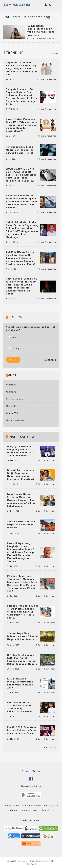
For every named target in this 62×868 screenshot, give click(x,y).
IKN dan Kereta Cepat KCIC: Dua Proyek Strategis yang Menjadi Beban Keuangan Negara (22, 659)
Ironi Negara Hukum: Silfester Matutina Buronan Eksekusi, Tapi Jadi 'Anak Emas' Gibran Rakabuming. (21, 500)
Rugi (13, 337)
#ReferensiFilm (14, 399)
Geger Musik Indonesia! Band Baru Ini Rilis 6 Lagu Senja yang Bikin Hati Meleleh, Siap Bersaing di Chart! (22, 68)
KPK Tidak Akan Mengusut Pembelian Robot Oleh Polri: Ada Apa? (20, 683)
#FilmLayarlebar (15, 420)
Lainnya (54, 53)
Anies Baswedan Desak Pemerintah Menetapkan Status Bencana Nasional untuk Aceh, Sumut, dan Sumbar (21, 201)
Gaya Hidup (33, 35)
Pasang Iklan (51, 806)
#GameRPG (12, 406)
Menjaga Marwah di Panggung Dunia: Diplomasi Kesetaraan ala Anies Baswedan (21, 451)
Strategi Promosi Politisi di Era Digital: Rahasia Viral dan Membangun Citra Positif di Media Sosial (23, 612)
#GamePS (11, 392)
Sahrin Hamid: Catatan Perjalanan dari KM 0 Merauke (21, 525)
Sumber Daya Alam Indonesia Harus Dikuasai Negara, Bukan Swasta (23, 636)
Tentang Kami (11, 806)
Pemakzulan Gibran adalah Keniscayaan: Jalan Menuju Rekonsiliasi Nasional (20, 707)
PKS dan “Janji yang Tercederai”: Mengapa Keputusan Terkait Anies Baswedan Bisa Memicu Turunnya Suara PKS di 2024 (22, 583)
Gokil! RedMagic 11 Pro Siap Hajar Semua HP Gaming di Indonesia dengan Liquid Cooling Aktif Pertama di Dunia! (20, 258)
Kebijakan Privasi (30, 810)
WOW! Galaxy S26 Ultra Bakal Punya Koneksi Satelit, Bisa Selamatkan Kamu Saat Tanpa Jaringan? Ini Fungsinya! (21, 175)
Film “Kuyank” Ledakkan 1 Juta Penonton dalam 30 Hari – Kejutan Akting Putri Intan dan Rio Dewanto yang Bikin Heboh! (22, 286)
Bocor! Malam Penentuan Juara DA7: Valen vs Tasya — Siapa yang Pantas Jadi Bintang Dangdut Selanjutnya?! (22, 125)
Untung (14, 348)
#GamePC (11, 385)
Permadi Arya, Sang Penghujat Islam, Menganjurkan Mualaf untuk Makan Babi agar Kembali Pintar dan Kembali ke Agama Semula (21, 552)
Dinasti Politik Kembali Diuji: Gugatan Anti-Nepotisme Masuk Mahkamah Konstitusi (21, 475)
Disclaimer (13, 810)
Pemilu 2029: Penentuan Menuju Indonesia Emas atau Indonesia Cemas (22, 730)
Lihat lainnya (49, 747)
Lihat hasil (50, 360)
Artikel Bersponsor (32, 806)
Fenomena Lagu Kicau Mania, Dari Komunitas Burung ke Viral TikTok (20, 150)
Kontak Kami (49, 810)
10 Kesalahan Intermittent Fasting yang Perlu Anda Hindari (42, 29)
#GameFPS (12, 413)
